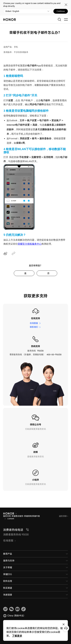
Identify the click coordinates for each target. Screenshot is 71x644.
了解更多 (17, 636)
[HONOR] (9, 514)
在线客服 (34, 323)
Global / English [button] (12, 11)
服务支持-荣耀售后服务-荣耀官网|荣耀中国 (21, 516)
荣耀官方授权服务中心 (30, 244)
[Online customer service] (66, 628)
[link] (5, 609)
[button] (11, 609)
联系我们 (34, 327)
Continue (61, 11)
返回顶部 (63, 516)
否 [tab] (48, 273)
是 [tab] (25, 273)
